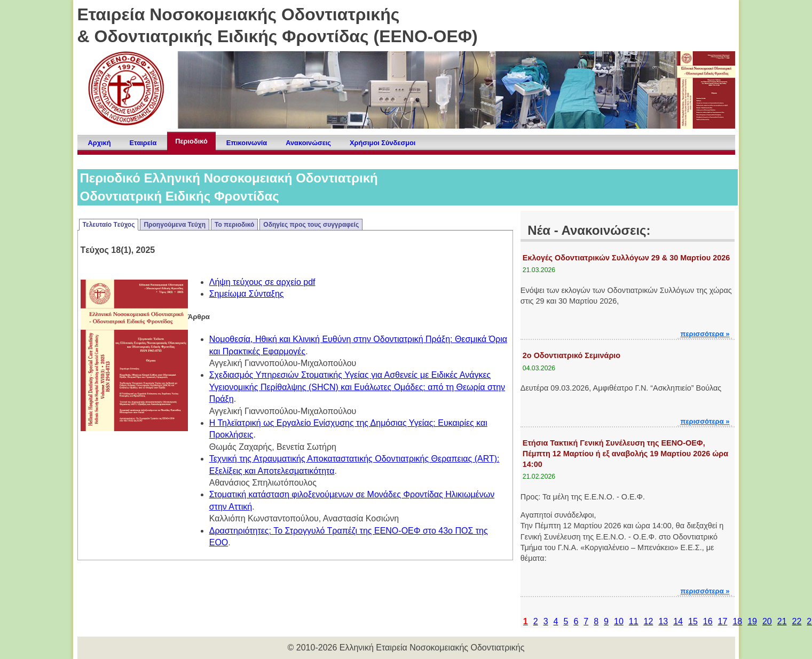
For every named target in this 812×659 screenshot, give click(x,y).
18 (737, 621)
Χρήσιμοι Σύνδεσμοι (383, 143)
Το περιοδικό (234, 225)
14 (678, 621)
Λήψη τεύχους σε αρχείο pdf (262, 282)
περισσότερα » (705, 334)
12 (649, 621)
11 (634, 621)
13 (663, 621)
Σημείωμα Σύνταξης (247, 294)
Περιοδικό (191, 141)
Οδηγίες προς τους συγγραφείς (311, 225)
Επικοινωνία (247, 143)
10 (619, 621)
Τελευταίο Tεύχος (109, 225)
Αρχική (100, 143)
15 (693, 621)
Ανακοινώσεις (308, 143)
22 (797, 621)
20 (767, 621)
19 (752, 621)
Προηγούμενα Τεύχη (175, 225)
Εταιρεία (143, 143)
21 (782, 621)
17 (723, 621)
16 (708, 621)
